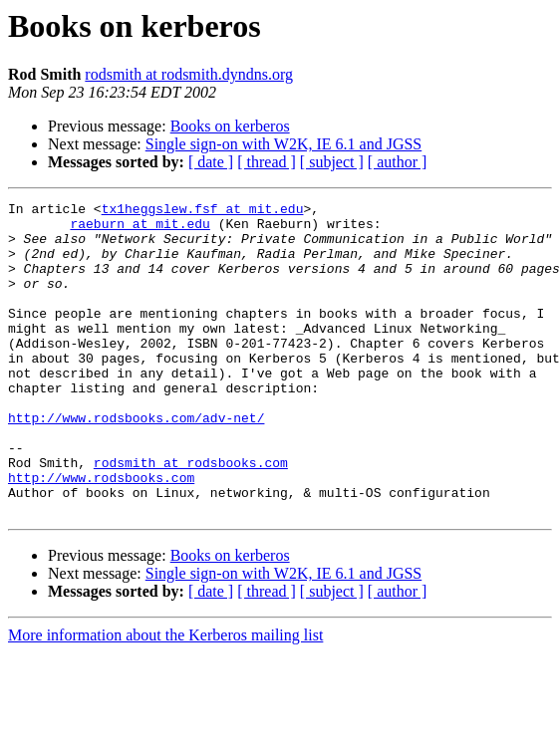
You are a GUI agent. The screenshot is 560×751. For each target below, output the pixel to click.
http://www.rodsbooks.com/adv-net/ (136, 462)
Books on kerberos (230, 126)
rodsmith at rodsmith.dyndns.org (189, 74)
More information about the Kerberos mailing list (165, 698)
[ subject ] (332, 162)
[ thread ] (267, 162)
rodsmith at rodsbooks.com (191, 516)
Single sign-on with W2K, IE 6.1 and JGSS (283, 144)
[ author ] (398, 162)
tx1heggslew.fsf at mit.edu (203, 211)
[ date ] (211, 162)
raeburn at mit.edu (140, 229)
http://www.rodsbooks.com (101, 534)
